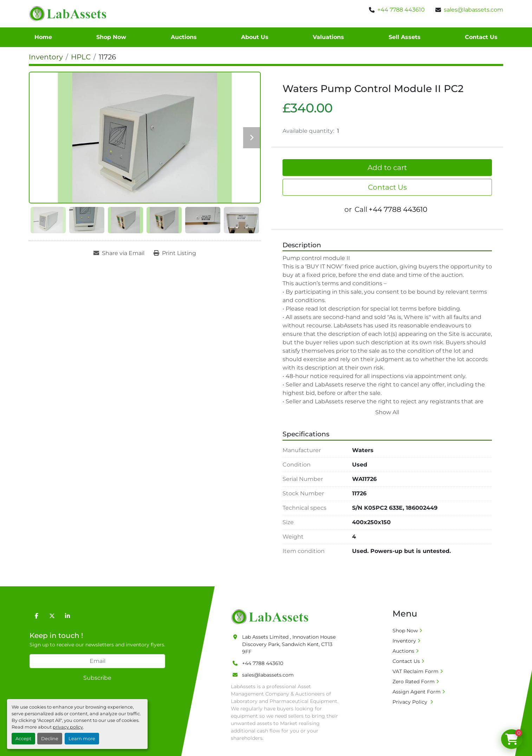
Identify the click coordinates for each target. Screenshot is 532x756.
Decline (50, 739)
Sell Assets (405, 37)
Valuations (328, 37)
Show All (387, 412)
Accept (23, 739)
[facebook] (37, 616)
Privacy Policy (411, 702)
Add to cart (387, 168)
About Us (255, 37)
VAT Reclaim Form (416, 671)
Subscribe (97, 678)
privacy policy (68, 727)
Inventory (404, 641)
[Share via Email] (119, 253)
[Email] (97, 661)
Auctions (184, 37)
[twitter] (52, 616)
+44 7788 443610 (401, 10)
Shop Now (111, 37)
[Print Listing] (175, 253)
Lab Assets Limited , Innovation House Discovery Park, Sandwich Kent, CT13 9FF (289, 644)
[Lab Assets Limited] (271, 616)
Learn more (82, 739)
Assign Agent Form (417, 692)
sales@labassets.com (473, 10)
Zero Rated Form (414, 682)
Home (43, 37)
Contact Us (481, 37)
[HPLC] (81, 57)
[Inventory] (46, 57)
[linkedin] (67, 616)
